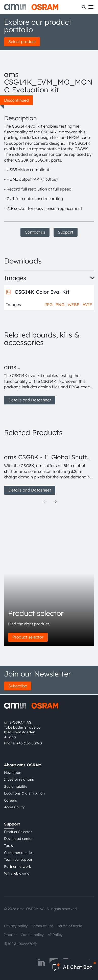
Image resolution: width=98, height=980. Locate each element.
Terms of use (43, 926)
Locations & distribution (24, 793)
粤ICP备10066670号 (20, 944)
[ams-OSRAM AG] (31, 7)
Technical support (19, 859)
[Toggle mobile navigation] (91, 7)
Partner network (18, 866)
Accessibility (14, 807)
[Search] (84, 7)
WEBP (73, 305)
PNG (60, 305)
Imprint (10, 935)
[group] (49, 379)
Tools (8, 846)
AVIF (87, 305)
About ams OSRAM (23, 765)
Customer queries (19, 853)
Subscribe (18, 686)
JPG (48, 305)
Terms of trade (70, 926)
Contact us (35, 232)
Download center (18, 839)
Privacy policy (16, 926)
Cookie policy (32, 935)
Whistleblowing (17, 873)
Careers (10, 800)
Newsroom (13, 773)
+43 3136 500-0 (29, 743)
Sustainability (16, 786)
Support (66, 232)
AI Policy (55, 935)
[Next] (55, 502)
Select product (22, 42)
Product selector (28, 637)
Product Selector (18, 832)
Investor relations (19, 779)
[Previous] (45, 502)
